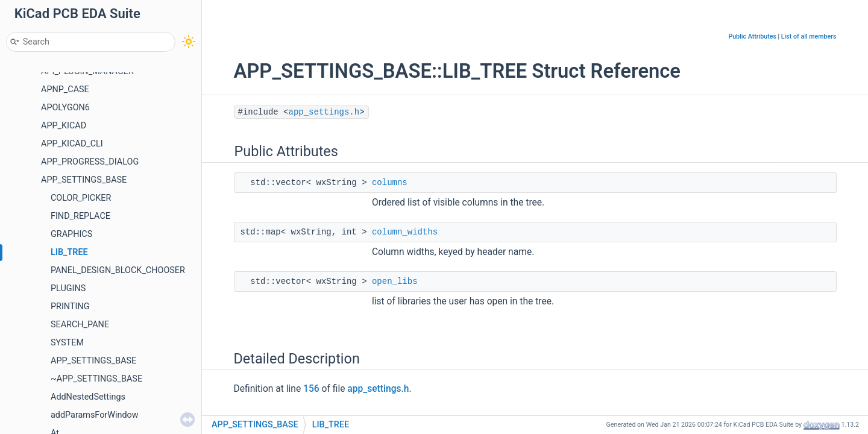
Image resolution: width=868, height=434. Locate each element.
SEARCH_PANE (80, 325)
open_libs (395, 281)
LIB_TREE (69, 252)
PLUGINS (68, 288)
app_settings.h (324, 112)
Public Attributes (752, 36)
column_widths (405, 232)
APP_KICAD (64, 126)
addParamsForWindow (95, 415)
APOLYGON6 (65, 108)
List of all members (809, 36)
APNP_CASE (65, 90)
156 (311, 389)
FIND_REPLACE (80, 216)
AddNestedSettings (88, 397)
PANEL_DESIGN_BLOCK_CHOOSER (118, 270)
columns (390, 183)
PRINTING (70, 307)
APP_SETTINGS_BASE (84, 180)
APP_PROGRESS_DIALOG (90, 162)
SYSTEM (67, 343)
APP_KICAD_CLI (72, 144)
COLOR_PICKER (81, 198)
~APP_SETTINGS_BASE (96, 379)
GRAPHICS (71, 234)
